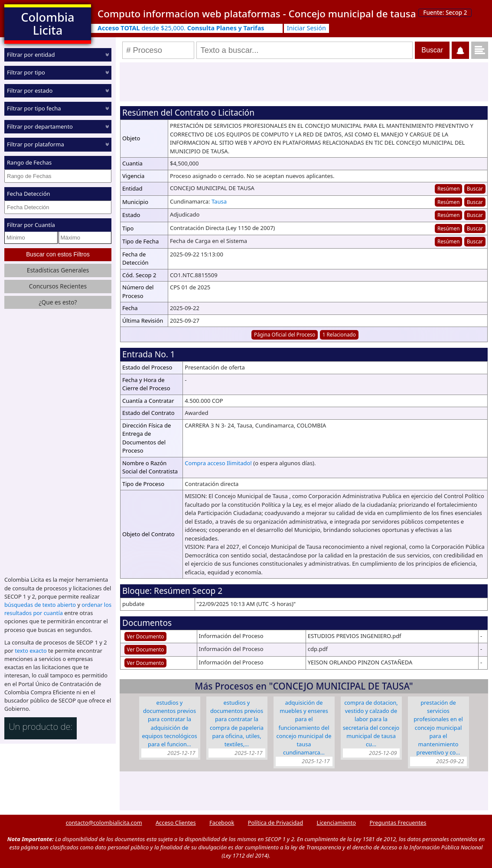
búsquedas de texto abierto (40, 605)
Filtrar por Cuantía (31, 225)
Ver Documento (146, 636)
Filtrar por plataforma (36, 144)
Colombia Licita (47, 24)
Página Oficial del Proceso (285, 334)
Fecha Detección (29, 194)
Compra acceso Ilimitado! (218, 463)
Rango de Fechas (29, 162)
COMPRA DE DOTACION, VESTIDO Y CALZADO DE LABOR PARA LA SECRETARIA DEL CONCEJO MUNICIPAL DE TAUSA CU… (371, 723)
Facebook (222, 823)
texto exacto (31, 651)
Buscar (475, 188)
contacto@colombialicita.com (104, 823)
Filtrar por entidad (31, 55)
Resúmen (448, 188)
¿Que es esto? (58, 302)
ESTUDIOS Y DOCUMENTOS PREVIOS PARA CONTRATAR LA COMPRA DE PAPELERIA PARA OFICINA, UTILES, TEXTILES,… (237, 723)
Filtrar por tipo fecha (34, 108)
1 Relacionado (339, 334)
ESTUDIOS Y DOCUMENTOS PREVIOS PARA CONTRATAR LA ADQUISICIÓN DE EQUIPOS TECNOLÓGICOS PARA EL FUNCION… (169, 723)
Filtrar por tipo (26, 72)
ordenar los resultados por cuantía (58, 609)
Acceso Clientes (176, 823)
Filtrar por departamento (40, 126)
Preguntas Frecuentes (398, 823)
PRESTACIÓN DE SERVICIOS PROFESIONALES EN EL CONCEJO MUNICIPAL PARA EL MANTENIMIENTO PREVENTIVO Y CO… (438, 727)
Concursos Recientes (58, 286)
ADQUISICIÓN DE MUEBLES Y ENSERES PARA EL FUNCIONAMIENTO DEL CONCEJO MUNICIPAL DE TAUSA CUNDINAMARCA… (304, 727)
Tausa (219, 201)
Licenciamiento (336, 823)
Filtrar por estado (30, 91)
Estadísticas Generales (58, 270)
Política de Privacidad (275, 823)
